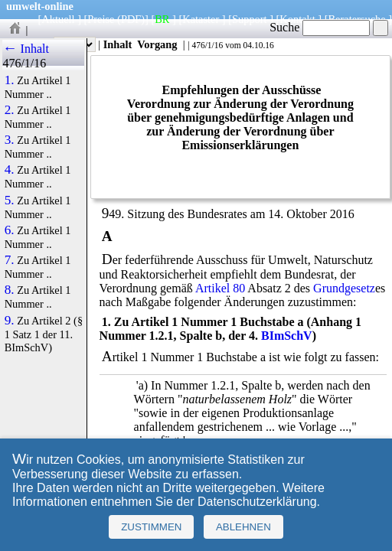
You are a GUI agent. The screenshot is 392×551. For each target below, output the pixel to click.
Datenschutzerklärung (257, 502)
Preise (101, 19)
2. (10, 110)
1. (10, 80)
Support (250, 19)
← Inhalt (26, 49)
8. (10, 290)
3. (10, 140)
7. (10, 260)
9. (10, 321)
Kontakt (297, 19)
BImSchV (287, 336)
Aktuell (58, 19)
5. (10, 201)
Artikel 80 (220, 288)
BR (162, 19)
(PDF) (131, 19)
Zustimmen (151, 527)
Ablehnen (243, 527)
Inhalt (118, 44)
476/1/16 (207, 45)
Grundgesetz (344, 288)
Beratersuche (357, 19)
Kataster (201, 19)
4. (10, 170)
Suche (320, 27)
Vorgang (157, 44)
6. (10, 230)
